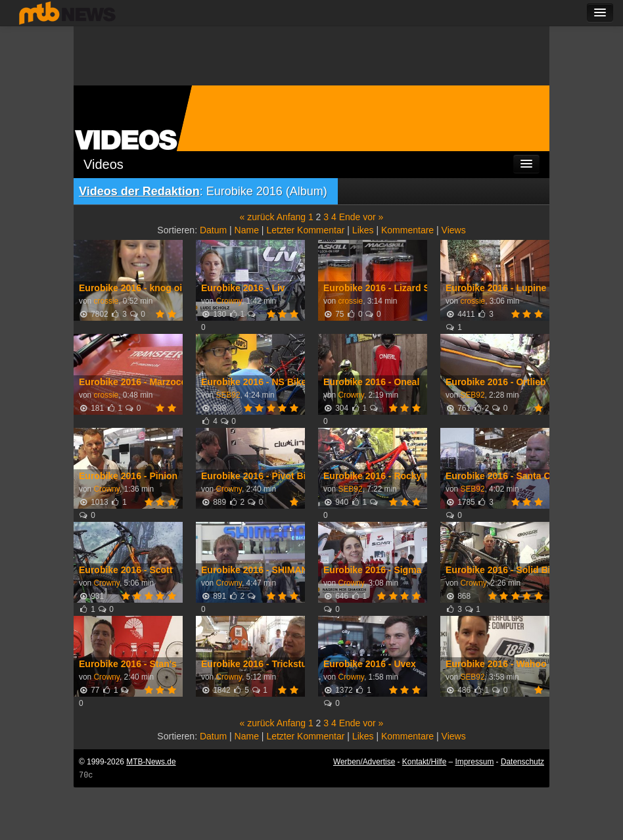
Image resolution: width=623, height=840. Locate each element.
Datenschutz (522, 762)
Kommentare (407, 230)
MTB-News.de (151, 762)
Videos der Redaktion (139, 191)
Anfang (291, 217)
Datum (213, 230)
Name (247, 230)
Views (454, 230)
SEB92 (228, 395)
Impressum (475, 762)
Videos (104, 164)
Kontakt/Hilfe (424, 762)
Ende (350, 217)
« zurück (257, 217)
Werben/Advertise (364, 762)
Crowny (228, 301)
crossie (106, 301)
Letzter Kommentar (305, 230)
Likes (363, 230)
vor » (373, 217)
